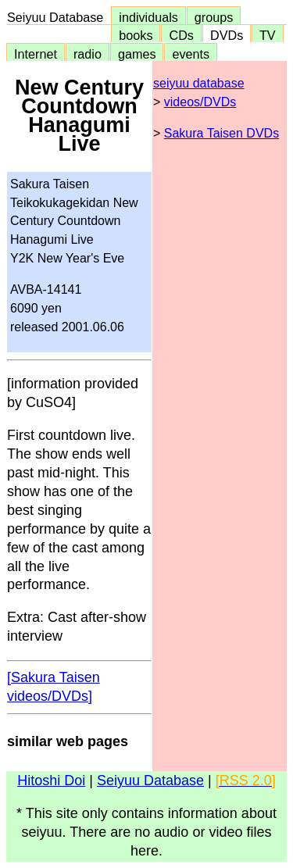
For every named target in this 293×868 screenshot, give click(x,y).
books (136, 35)
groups (214, 17)
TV (267, 35)
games (137, 54)
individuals (148, 17)
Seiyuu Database (59, 17)
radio (88, 54)
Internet (36, 54)
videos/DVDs (200, 102)
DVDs (227, 35)
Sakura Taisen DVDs (222, 133)
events (191, 54)
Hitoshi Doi (51, 780)
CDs (181, 35)
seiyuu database (199, 83)
